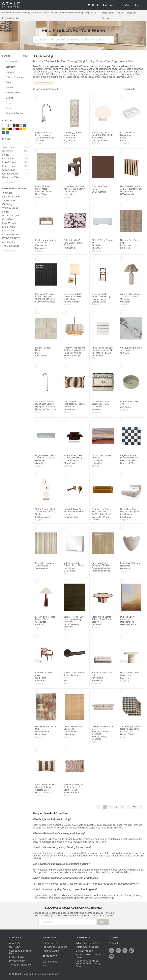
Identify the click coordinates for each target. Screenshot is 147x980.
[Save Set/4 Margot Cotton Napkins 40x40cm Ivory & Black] (122, 691)
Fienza (15, 155)
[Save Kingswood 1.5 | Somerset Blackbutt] (94, 528)
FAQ (45, 966)
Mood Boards (108, 13)
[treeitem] (15, 62)
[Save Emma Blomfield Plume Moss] (37, 151)
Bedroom (17, 13)
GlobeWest (15, 159)
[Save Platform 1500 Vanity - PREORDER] (37, 205)
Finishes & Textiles (11, 18)
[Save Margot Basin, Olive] (122, 366)
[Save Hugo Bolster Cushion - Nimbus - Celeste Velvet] (37, 420)
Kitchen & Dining (66, 13)
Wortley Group (10, 208)
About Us (15, 943)
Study (94, 13)
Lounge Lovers (15, 174)
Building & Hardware (32, 13)
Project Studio (51, 951)
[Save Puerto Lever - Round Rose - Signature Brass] (65, 637)
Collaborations (84, 951)
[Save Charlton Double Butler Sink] (122, 97)
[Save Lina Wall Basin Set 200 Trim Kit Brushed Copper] (65, 474)
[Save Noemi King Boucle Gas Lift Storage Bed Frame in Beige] (122, 474)
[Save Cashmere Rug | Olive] (65, 582)
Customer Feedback (87, 947)
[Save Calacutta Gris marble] (122, 313)
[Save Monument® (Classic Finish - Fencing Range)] (37, 259)
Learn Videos (50, 962)
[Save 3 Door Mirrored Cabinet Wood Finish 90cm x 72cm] (65, 528)
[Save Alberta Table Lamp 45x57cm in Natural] (122, 259)
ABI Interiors (9, 242)
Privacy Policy (17, 961)
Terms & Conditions (20, 965)
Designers (107, 18)
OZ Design (15, 151)
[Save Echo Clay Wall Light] (122, 528)
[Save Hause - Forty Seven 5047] (122, 205)
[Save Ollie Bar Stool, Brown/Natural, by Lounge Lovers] (94, 259)
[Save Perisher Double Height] (37, 313)
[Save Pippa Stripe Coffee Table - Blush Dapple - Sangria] (94, 582)
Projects (121, 13)
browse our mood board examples (120, 884)
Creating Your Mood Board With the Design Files (89, 964)
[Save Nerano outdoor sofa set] (94, 637)
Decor (46, 13)
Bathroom (7, 13)
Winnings (7, 193)
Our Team (15, 947)
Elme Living (15, 166)
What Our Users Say (87, 943)
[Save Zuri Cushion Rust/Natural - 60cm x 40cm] (65, 366)
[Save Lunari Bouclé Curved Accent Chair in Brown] (65, 151)
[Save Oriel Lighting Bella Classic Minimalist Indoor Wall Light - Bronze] (65, 259)
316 (15, 143)
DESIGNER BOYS (11, 238)
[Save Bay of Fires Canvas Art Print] (94, 420)
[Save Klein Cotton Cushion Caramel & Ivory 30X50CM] (37, 749)
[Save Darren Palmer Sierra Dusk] (37, 691)
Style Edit (132, 13)
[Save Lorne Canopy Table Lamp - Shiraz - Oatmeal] (37, 582)
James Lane (15, 147)
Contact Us (115, 943)
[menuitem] (139, 5)
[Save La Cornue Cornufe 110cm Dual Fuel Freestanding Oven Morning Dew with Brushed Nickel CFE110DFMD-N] (94, 366)
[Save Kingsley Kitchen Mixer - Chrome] (37, 97)
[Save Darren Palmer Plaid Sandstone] (65, 691)
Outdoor (54, 13)
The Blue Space (11, 246)
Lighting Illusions (11, 197)
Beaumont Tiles (15, 177)
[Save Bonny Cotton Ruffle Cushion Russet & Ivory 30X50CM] (65, 749)
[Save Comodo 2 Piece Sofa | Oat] (94, 691)
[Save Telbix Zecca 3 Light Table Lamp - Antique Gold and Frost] (37, 474)
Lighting (79, 13)
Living (87, 13)
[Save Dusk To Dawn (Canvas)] (122, 582)
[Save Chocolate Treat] (94, 151)
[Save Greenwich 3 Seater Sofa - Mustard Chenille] (94, 474)
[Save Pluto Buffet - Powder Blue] (94, 205)
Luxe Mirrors (15, 162)
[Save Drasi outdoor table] (122, 637)
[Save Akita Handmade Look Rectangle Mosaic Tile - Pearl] (94, 313)
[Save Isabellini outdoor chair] (37, 637)
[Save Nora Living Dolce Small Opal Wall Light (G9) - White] (94, 97)
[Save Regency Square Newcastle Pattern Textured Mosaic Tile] (122, 420)
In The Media (16, 957)
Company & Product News (21, 952)
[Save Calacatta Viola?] (65, 205)
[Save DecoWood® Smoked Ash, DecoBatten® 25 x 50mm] (122, 151)
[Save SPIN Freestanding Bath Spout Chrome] (37, 366)
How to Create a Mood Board (89, 956)
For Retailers (50, 943)
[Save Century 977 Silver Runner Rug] (65, 97)
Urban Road (15, 170)
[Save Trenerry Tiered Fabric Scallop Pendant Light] (65, 313)
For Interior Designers (55, 947)
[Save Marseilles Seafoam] (37, 528)
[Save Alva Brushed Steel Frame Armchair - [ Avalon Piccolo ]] (65, 420)
